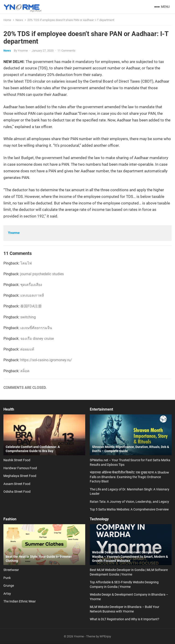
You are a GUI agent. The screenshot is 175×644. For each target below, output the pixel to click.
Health (9, 409)
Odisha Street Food (17, 492)
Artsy (7, 594)
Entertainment (101, 409)
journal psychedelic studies (42, 274)
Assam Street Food (17, 484)
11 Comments (66, 51)
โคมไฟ (26, 263)
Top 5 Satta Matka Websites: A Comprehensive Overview (129, 509)
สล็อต (25, 371)
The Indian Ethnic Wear (20, 601)
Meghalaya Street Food (20, 476)
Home (7, 20)
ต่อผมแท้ (27, 349)
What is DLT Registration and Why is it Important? (125, 619)
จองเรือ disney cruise (37, 339)
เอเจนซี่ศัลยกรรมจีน (36, 328)
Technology (99, 519)
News (19, 20)
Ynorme (23, 51)
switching (28, 317)
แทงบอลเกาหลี (32, 295)
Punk (7, 578)
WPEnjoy (105, 636)
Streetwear (11, 570)
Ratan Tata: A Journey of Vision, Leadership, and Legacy (129, 502)
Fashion (10, 519)
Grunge (9, 586)
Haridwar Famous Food (20, 468)
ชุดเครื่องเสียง (31, 285)
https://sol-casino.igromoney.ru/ (46, 360)
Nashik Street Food (17, 460)
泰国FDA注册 (31, 306)
